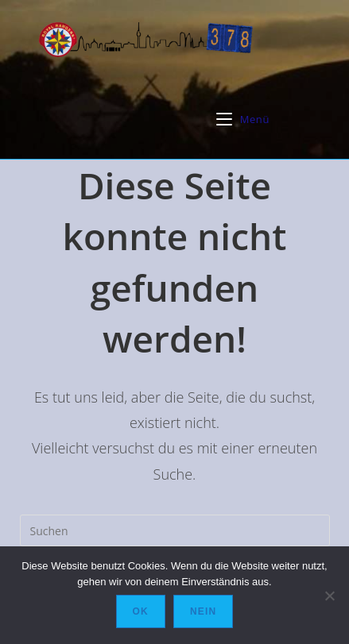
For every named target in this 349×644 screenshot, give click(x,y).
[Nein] (329, 596)
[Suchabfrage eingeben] (175, 530)
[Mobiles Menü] (243, 119)
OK (141, 611)
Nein (203, 611)
